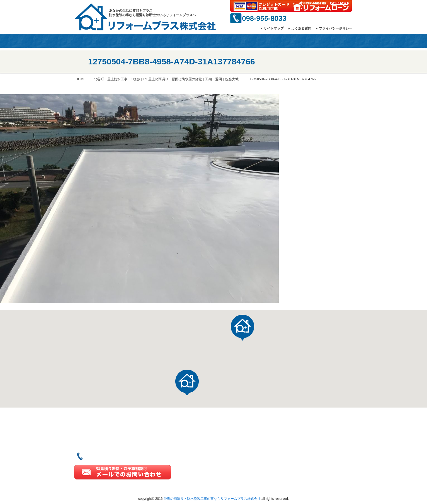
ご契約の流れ (313, 430)
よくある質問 (301, 28)
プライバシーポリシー (336, 28)
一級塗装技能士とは (243, 41)
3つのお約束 (312, 438)
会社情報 (112, 41)
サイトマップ (274, 28)
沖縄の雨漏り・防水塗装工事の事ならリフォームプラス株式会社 (212, 499)
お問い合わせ (331, 41)
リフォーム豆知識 (318, 447)
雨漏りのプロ (287, 41)
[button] (187, 383)
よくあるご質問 (316, 456)
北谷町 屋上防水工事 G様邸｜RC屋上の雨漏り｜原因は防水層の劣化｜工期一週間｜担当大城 (166, 79)
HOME (82, 41)
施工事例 (200, 41)
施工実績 (239, 455)
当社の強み (156, 41)
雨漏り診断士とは (248, 472)
